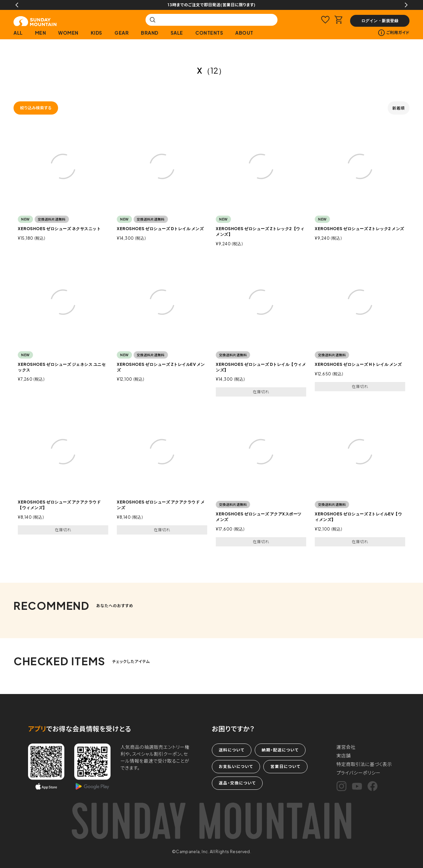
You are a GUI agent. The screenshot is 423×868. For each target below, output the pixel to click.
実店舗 (344, 755)
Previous (17, 5)
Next (406, 5)
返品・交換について (237, 783)
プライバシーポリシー (359, 773)
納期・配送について (280, 750)
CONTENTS (209, 33)
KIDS (97, 33)
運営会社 (346, 747)
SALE (177, 33)
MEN (41, 33)
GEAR (122, 33)
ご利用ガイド (394, 33)
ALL (18, 33)
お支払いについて (236, 766)
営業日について (285, 766)
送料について (232, 750)
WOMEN (68, 33)
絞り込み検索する (36, 108)
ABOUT (244, 33)
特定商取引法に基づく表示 (364, 764)
